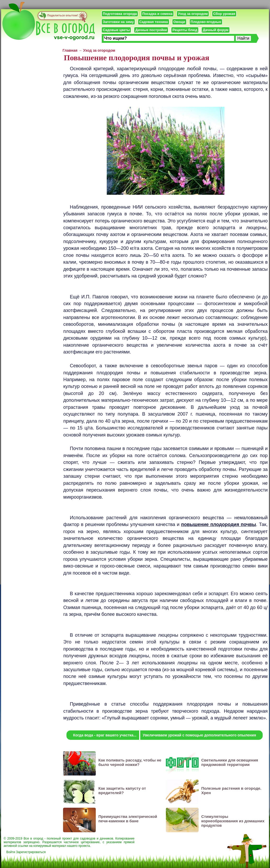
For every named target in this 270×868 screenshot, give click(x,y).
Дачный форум (216, 30)
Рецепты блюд (185, 30)
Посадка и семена (157, 14)
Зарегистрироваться (31, 852)
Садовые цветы (116, 30)
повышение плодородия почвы (218, 524)
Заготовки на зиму (118, 22)
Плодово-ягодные (206, 22)
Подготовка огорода (120, 14)
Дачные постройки (151, 30)
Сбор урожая (224, 14)
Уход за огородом (193, 14)
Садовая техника (153, 22)
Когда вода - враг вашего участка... (105, 735)
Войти (11, 852)
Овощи (179, 22)
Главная (70, 50)
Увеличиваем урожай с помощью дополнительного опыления (199, 735)
